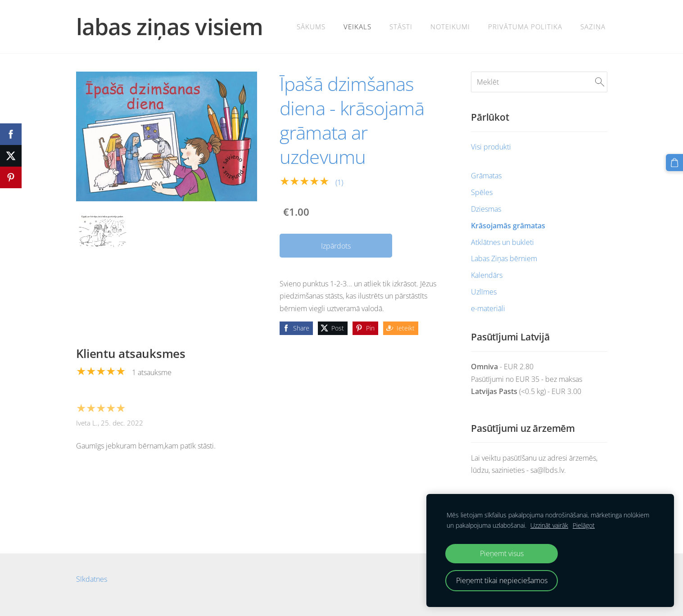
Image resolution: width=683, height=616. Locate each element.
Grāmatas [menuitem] (486, 176)
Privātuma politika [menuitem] (525, 27)
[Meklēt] (539, 82)
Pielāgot (584, 525)
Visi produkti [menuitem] (491, 147)
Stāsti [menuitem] (401, 27)
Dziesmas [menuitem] (486, 209)
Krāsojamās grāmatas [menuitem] (508, 226)
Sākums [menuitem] (311, 27)
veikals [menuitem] (357, 27)
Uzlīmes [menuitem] (484, 292)
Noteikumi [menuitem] (450, 27)
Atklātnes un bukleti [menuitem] (502, 242)
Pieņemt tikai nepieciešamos (502, 580)
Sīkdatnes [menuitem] (92, 579)
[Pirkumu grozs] (674, 163)
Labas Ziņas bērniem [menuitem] (504, 258)
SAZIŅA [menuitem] (593, 27)
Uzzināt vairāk (549, 525)
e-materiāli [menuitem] (488, 308)
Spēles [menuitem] (482, 192)
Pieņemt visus (502, 553)
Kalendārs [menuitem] (487, 275)
